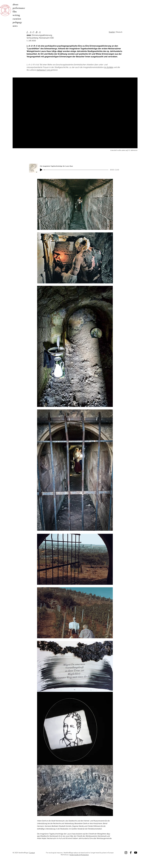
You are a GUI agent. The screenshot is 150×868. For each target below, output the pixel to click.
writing (16, 15)
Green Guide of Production (79, 855)
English (112, 32)
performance (19, 8)
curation (17, 19)
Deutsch (119, 32)
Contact (32, 853)
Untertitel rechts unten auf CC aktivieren (124, 150)
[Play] (41, 170)
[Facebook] (131, 853)
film (15, 12)
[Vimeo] (136, 853)
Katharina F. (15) (44, 70)
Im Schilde (109, 67)
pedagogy (17, 22)
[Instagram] (126, 853)
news (15, 26)
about (15, 4)
